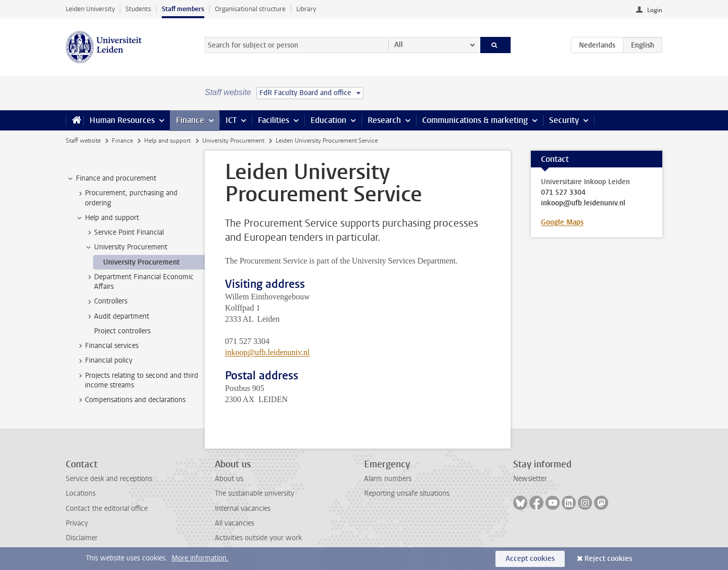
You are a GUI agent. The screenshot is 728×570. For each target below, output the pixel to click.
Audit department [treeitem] (117, 317)
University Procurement (233, 141)
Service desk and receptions (109, 479)
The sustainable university (255, 493)
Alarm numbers (388, 479)
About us (229, 479)
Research (384, 120)
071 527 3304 (563, 193)
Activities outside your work (258, 538)
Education (328, 120)
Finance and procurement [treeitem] (111, 179)
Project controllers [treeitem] (122, 331)
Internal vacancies (243, 509)
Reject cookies (608, 559)
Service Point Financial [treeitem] (124, 233)
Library (306, 9)
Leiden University (90, 9)
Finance (190, 120)
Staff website (83, 141)
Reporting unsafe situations (407, 493)
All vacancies (235, 523)
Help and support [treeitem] (107, 218)
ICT (231, 120)
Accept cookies (530, 559)
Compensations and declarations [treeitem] (130, 400)
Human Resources (122, 120)
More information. (200, 558)
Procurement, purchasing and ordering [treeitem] (126, 198)
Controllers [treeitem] (106, 301)
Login (655, 10)
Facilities (274, 120)
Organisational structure (250, 9)
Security (564, 120)
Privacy (77, 523)
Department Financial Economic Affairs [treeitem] (139, 282)
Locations (81, 493)
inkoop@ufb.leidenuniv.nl (267, 352)
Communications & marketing (475, 120)
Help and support (167, 141)
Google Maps (562, 222)
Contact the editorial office (107, 509)
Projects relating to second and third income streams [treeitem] (137, 380)
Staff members (183, 9)
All (399, 45)
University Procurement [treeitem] (126, 247)
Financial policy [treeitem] (104, 361)
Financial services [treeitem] (107, 346)
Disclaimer (82, 538)
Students (138, 9)
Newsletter (530, 479)
